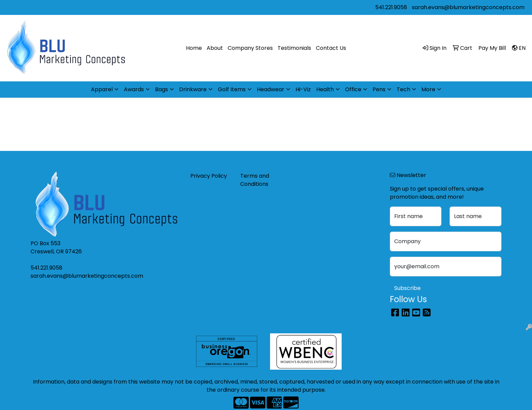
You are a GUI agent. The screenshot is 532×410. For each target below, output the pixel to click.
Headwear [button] (271, 89)
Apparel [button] (102, 89)
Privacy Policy (209, 176)
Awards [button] (134, 89)
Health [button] (325, 89)
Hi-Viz (303, 89)
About (215, 48)
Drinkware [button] (193, 89)
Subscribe (407, 288)
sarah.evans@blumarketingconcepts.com (468, 7)
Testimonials (294, 48)
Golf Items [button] (232, 89)
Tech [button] (403, 89)
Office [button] (353, 89)
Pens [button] (379, 89)
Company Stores (250, 48)
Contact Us (331, 48)
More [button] (428, 89)
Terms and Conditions (255, 180)
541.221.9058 (391, 7)
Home (194, 48)
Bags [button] (161, 89)
